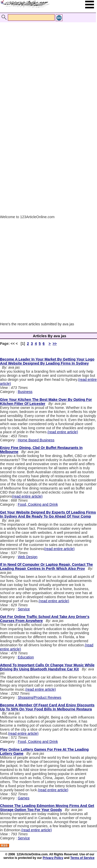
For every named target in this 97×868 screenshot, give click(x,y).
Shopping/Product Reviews (39, 697)
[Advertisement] (47, 66)
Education (26, 657)
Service (24, 609)
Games (23, 798)
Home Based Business (36, 440)
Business (25, 392)
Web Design (27, 557)
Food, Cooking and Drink (38, 504)
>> (55, 344)
